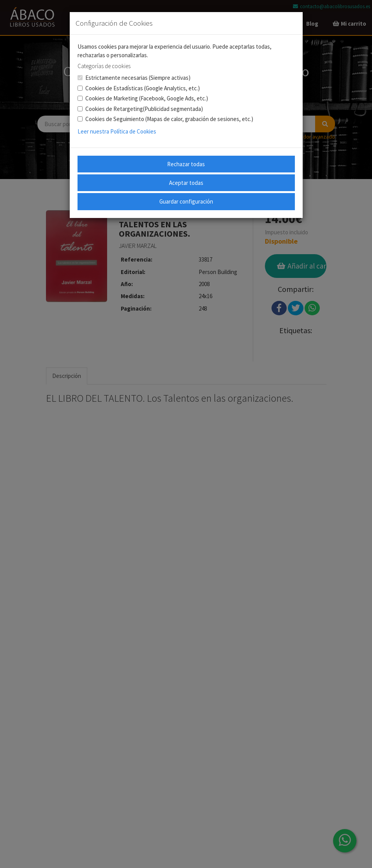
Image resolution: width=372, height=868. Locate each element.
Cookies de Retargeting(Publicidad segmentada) (140, 109)
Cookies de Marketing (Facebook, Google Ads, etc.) (143, 98)
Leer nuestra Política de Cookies (117, 131)
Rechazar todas (186, 164)
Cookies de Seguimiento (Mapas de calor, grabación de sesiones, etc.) (165, 119)
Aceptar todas (186, 183)
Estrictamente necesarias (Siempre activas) (134, 78)
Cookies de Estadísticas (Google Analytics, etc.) (139, 88)
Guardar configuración (186, 201)
